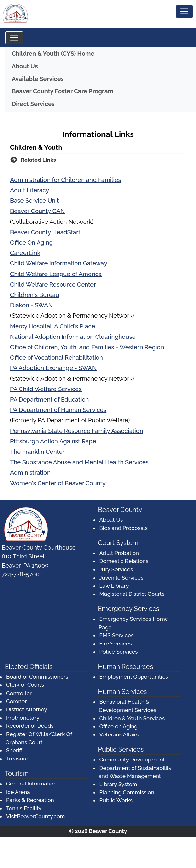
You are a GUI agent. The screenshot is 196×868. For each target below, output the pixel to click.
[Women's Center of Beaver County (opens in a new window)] (58, 484)
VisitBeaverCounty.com (35, 816)
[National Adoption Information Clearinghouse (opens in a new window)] (73, 337)
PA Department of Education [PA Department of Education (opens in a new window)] (49, 399)
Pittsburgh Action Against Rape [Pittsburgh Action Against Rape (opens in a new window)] (53, 441)
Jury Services (116, 569)
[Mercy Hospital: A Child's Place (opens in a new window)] (52, 327)
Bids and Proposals (124, 528)
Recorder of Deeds (30, 726)
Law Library (114, 586)
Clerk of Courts (25, 685)
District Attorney (27, 709)
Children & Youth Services (132, 718)
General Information (31, 784)
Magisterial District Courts (132, 594)
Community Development (132, 759)
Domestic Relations (124, 561)
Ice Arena (18, 792)
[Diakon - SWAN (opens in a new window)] (31, 306)
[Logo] (16, 14)
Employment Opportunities (134, 677)
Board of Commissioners (37, 677)
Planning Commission (127, 792)
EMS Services (117, 635)
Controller (19, 693)
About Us (25, 66)
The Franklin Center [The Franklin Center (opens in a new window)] (37, 452)
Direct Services (33, 104)
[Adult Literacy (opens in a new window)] (29, 191)
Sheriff (14, 750)
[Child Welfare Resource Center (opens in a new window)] (53, 285)
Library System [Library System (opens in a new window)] (119, 784)
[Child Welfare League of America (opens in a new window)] (56, 274)
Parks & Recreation (30, 800)
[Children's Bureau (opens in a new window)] (35, 295)
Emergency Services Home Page (133, 623)
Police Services (119, 652)
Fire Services (116, 644)
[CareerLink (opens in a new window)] (25, 253)
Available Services (38, 79)
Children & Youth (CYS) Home (53, 53)
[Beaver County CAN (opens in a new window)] (37, 211)
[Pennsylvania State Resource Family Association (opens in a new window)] (77, 431)
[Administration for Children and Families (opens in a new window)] (65, 180)
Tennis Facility (24, 808)
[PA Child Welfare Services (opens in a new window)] (46, 389)
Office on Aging (119, 726)
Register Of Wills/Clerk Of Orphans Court (39, 738)
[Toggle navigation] (184, 11)
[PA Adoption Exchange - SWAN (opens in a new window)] (53, 368)
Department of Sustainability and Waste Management (135, 772)
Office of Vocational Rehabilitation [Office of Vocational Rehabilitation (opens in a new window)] (57, 357)
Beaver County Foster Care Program (97, 90)
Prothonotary (23, 718)
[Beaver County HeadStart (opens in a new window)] (45, 232)
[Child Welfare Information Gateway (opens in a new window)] (59, 264)
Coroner (16, 701)
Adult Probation (119, 553)
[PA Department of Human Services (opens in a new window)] (58, 410)
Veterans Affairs (119, 734)
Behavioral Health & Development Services (128, 706)
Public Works (116, 800)
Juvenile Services (121, 578)
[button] (98, 160)
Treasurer (18, 759)
